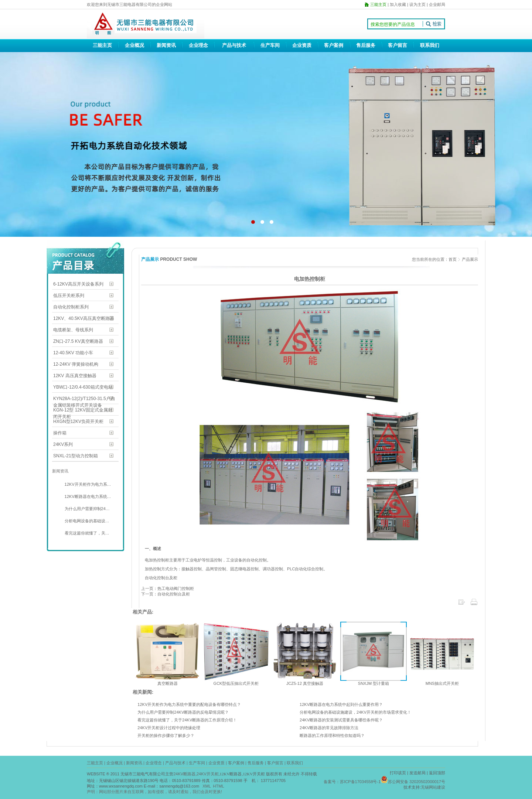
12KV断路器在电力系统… (87, 496)
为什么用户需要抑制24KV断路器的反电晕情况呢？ (183, 712)
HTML (219, 786)
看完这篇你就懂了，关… (86, 533)
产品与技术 (234, 45)
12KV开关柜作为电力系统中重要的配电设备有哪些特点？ (189, 704)
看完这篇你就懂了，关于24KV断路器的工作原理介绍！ (187, 720)
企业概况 (134, 45)
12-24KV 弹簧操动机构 (76, 364)
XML (207, 786)
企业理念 (198, 45)
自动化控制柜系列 (71, 307)
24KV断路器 (184, 774)
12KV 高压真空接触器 (75, 376)
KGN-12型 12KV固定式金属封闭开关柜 (83, 411)
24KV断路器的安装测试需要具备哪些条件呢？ (341, 720)
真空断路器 (168, 683)
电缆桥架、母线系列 (73, 330)
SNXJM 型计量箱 (374, 683)
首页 (453, 259)
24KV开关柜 (208, 774)
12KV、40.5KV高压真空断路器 (84, 318)
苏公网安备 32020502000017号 (417, 782)
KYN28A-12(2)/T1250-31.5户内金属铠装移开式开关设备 (84, 399)
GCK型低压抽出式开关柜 (236, 683)
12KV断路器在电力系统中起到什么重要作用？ (341, 704)
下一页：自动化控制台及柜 (166, 594)
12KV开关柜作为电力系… (87, 484)
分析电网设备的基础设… (86, 521)
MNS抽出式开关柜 (442, 683)
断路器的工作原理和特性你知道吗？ (332, 735)
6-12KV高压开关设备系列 (78, 284)
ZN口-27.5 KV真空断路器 (78, 341)
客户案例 (334, 45)
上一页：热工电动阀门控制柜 (168, 588)
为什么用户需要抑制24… (87, 509)
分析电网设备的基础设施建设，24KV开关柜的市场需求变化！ (355, 712)
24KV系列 (63, 444)
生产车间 (270, 45)
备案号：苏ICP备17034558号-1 (352, 782)
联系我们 (430, 45)
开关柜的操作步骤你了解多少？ (166, 735)
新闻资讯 (166, 45)
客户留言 (398, 45)
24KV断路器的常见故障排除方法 (329, 728)
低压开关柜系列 (69, 296)
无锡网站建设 (433, 787)
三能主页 (102, 45)
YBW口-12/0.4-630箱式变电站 (83, 387)
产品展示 (470, 259)
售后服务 (366, 45)
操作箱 (60, 433)
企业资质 (302, 45)
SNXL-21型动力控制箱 (76, 456)
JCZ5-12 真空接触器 (305, 683)
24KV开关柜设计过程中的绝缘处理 (169, 728)
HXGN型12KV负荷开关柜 (78, 421)
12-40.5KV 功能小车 (73, 353)
